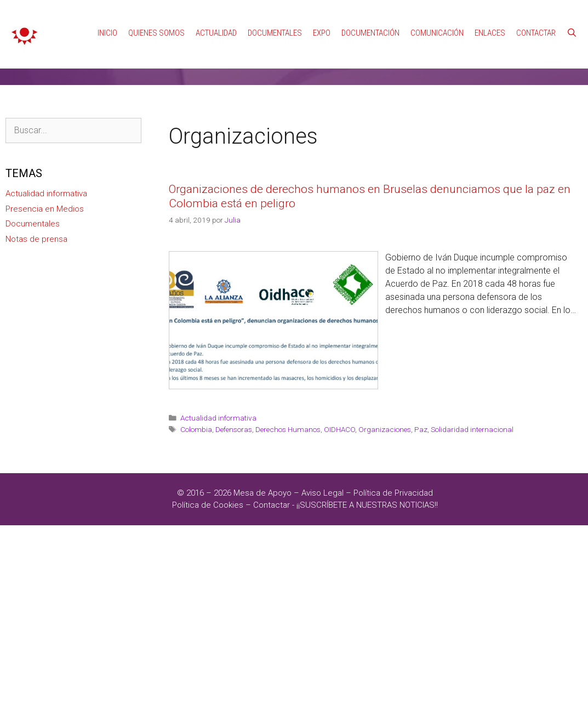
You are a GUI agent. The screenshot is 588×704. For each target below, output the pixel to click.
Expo (322, 33)
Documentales (275, 33)
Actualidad (216, 33)
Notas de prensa (36, 239)
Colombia (196, 429)
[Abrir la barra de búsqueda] (572, 33)
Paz (421, 429)
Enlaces (490, 33)
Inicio (107, 33)
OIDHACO (339, 429)
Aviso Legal (322, 493)
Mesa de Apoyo (264, 493)
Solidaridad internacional (472, 429)
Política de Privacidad (393, 493)
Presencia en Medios (45, 209)
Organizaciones (385, 429)
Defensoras (234, 429)
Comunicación (437, 33)
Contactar (536, 33)
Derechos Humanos (288, 429)
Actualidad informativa (218, 418)
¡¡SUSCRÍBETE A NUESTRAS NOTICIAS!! (367, 505)
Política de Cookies (208, 505)
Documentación (370, 33)
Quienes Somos (156, 33)
